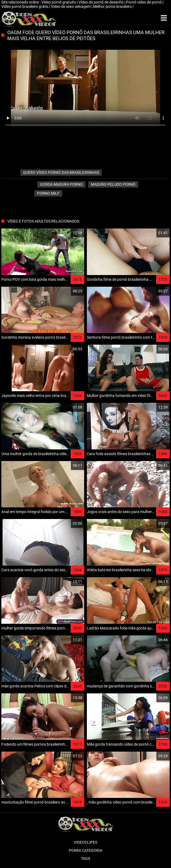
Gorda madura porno (61, 184)
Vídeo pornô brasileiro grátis (25, 6)
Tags (85, 859)
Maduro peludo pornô (113, 184)
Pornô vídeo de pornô (144, 2)
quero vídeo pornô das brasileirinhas (61, 172)
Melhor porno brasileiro (113, 6)
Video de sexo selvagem (71, 6)
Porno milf (48, 193)
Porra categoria (85, 850)
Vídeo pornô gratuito (59, 2)
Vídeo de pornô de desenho (101, 2)
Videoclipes (85, 842)
